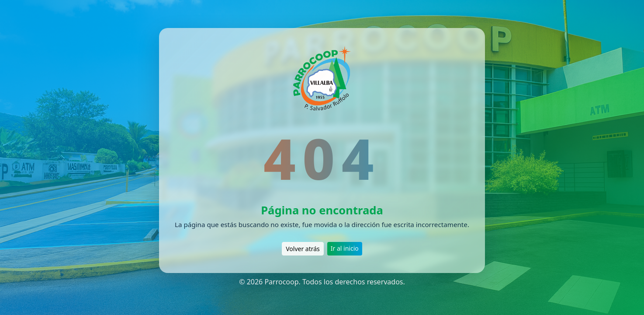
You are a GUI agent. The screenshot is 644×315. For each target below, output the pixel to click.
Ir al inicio (345, 248)
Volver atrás (303, 249)
